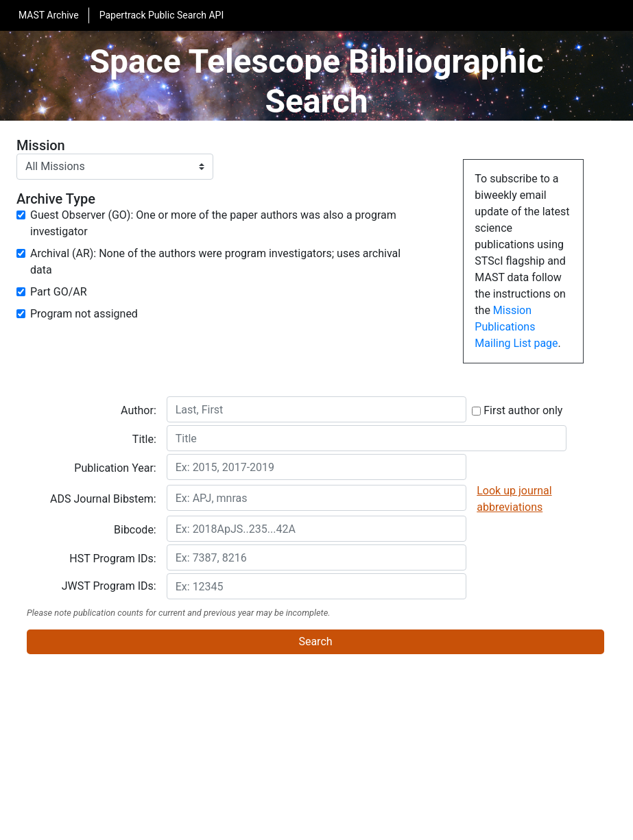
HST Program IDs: (112, 559)
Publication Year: (115, 468)
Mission (41, 145)
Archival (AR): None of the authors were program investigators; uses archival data (215, 262)
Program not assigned (84, 314)
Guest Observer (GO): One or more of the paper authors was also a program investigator (213, 223)
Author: (139, 410)
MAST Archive (49, 15)
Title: (144, 439)
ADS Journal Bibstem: (103, 499)
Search (315, 641)
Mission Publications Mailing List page (516, 327)
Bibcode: (135, 530)
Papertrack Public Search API (162, 15)
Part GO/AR (59, 292)
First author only (517, 410)
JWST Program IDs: (109, 586)
